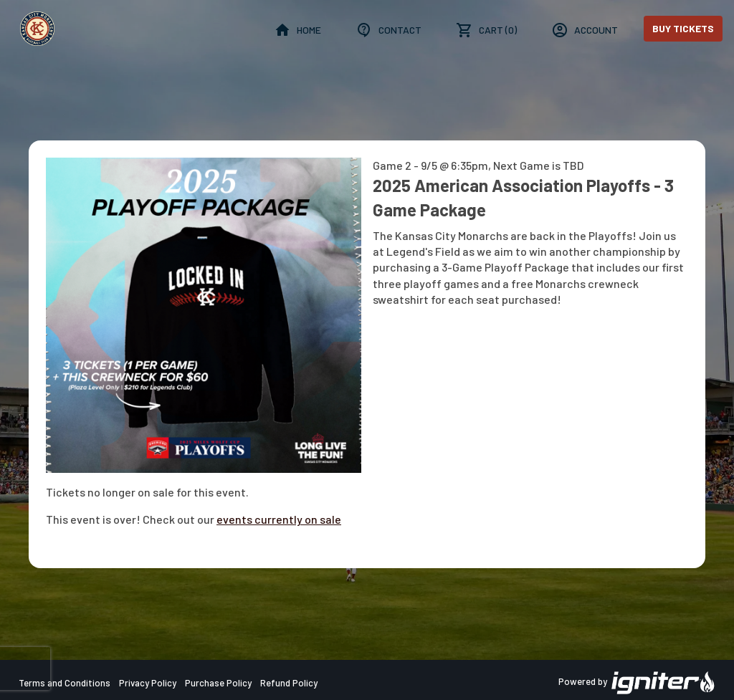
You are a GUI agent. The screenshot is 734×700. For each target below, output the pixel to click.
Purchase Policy (218, 683)
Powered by (637, 683)
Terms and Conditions (65, 683)
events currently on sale (279, 519)
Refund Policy (289, 683)
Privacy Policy (148, 683)
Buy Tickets (683, 28)
